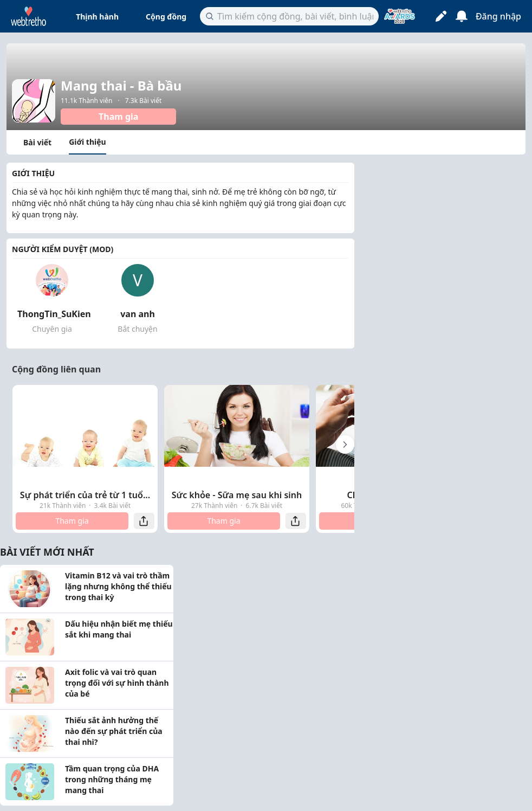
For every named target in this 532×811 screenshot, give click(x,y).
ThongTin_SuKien (54, 314)
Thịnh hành (97, 17)
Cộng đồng (166, 17)
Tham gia (118, 117)
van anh (138, 314)
